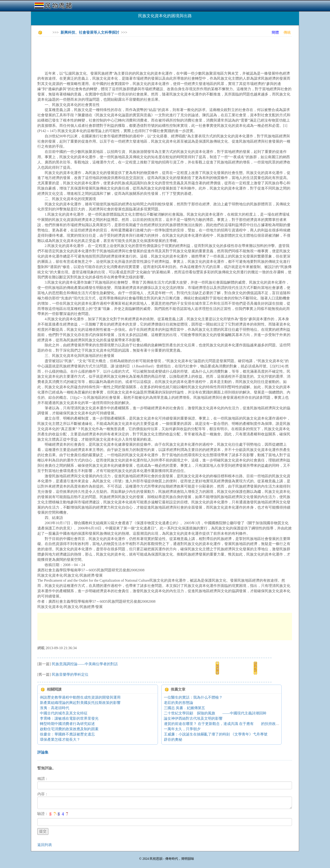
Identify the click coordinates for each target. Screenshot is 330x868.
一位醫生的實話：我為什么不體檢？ (193, 697)
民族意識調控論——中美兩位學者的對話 (85, 664)
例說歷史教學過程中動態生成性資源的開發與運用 (80, 697)
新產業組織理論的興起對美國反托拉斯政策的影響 (80, 703)
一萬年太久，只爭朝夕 (182, 729)
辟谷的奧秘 (173, 739)
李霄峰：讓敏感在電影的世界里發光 (69, 718)
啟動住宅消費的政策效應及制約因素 (69, 729)
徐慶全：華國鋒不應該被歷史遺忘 (67, 734)
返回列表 (45, 845)
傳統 (287, 32)
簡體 (275, 32)
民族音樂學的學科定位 (70, 674)
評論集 (43, 752)
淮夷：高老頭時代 (55, 708)
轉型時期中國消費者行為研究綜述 (67, 724)
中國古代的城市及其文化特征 (64, 713)
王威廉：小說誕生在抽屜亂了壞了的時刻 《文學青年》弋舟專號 (216, 734)
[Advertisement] (121, 50)
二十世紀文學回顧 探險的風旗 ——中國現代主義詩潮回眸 (215, 713)
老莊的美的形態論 (179, 703)
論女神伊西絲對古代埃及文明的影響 (193, 718)
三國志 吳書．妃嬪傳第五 (184, 708)
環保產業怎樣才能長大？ (60, 739)
